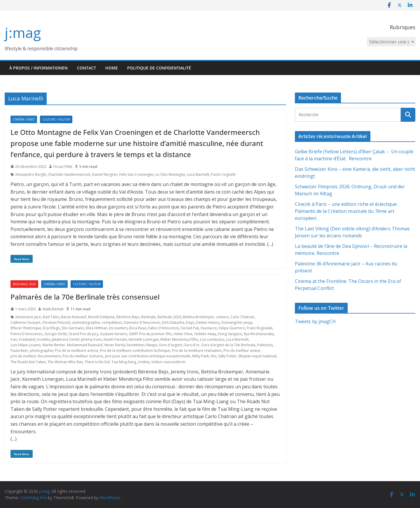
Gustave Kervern (114, 334)
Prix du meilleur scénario (83, 356)
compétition (112, 322)
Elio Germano (73, 328)
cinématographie (86, 322)
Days (190, 322)
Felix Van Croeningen (136, 174)
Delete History (208, 322)
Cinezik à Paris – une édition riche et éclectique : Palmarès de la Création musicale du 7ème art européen (347, 211)
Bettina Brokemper (199, 317)
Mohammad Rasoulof (85, 345)
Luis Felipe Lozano (26, 345)
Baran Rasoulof (74, 317)
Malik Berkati (53, 309)
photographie (42, 350)
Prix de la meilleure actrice (77, 350)
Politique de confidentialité (159, 68)
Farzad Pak (190, 328)
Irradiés (43, 339)
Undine (144, 362)
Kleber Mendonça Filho (179, 339)
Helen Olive (183, 334)
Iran (14, 339)
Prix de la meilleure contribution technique (135, 350)
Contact (86, 68)
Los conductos (212, 339)
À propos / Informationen (38, 68)
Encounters (118, 328)
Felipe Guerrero (232, 328)
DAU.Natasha (173, 322)
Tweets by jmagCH (315, 321)
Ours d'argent (170, 345)
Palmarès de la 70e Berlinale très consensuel (85, 297)
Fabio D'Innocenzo (164, 328)
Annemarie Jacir (28, 317)
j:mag (23, 33)
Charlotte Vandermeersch (69, 174)
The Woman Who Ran (65, 362)
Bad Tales (51, 317)
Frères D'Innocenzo (27, 334)
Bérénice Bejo (128, 317)
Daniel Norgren (105, 174)
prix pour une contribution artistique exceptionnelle (148, 356)
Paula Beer (19, 350)
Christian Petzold (56, 322)
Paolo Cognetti (223, 174)
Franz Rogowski (260, 328)
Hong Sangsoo (230, 334)
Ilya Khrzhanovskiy (259, 334)
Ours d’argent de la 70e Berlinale (228, 345)
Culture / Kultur (56, 119)
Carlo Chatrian (242, 317)
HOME (112, 68)
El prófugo (51, 328)
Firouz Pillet (63, 167)
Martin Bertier (54, 345)
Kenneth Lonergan (144, 339)
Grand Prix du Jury (83, 334)
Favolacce (209, 328)
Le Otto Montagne (170, 174)
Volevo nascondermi (168, 362)
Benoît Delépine (101, 317)
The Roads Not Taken (28, 362)
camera (222, 317)
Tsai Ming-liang (124, 362)
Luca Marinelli (198, 174)
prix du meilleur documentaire (36, 356)
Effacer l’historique (26, 328)
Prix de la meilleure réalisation (197, 350)
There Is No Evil (97, 362)
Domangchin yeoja (237, 322)
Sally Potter (227, 356)
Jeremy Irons (91, 339)
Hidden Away (205, 334)
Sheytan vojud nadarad (257, 356)
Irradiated (27, 339)
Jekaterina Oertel (65, 339)
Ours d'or (191, 345)
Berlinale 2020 (24, 284)
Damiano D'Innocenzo (142, 322)
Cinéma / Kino (24, 119)
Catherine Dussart (25, 322)
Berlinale (148, 317)
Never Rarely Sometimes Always (131, 345)
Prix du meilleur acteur (242, 350)
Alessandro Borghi (31, 174)
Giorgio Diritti (56, 334)
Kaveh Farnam (115, 339)
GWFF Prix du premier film (150, 334)
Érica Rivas (138, 328)
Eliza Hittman (97, 328)
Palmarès (265, 345)
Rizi (214, 356)
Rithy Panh (201, 356)
